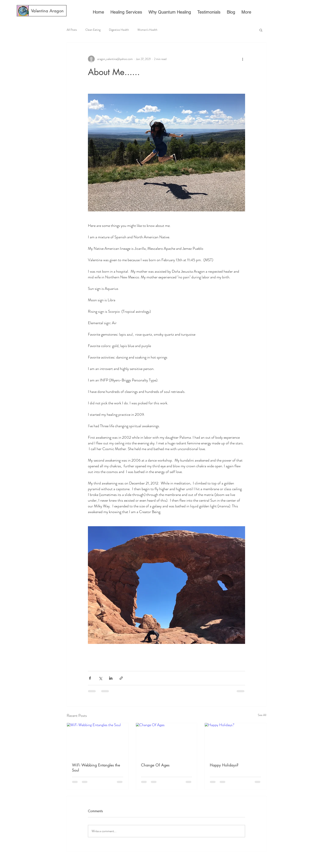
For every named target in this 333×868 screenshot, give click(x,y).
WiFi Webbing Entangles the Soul (96, 768)
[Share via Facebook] (90, 678)
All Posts (72, 30)
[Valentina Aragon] (47, 11)
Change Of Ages (155, 765)
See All (262, 715)
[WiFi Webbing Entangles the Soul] (98, 740)
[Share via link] (121, 678)
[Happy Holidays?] (235, 740)
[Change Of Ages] (167, 740)
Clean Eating (93, 30)
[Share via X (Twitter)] (100, 678)
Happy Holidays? (224, 765)
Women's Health (147, 30)
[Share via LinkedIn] (111, 678)
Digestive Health (119, 30)
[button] (261, 30)
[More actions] (243, 59)
